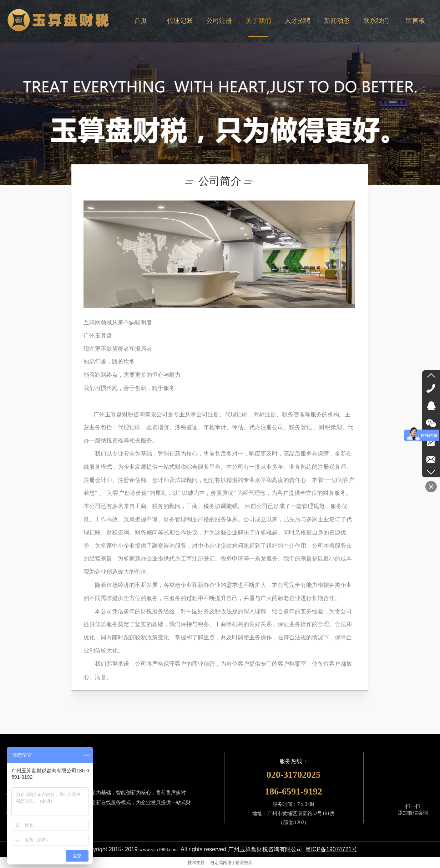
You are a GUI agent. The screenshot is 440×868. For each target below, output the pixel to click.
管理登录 (244, 863)
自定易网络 (221, 863)
